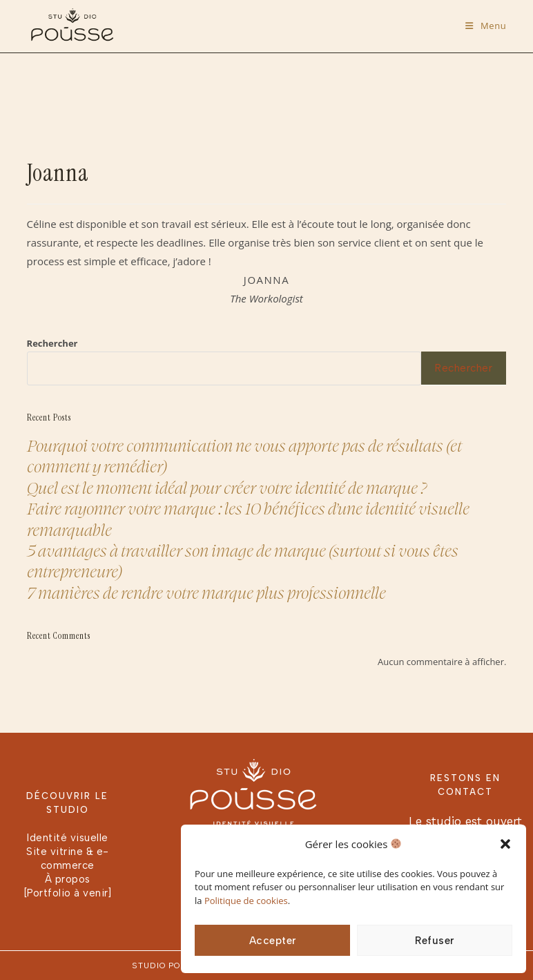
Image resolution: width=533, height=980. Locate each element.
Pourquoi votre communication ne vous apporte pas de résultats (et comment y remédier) (244, 455)
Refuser (435, 941)
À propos (68, 879)
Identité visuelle (68, 838)
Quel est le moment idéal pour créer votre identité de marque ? (227, 487)
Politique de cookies (246, 901)
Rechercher (52, 343)
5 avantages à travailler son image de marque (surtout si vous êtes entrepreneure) (243, 560)
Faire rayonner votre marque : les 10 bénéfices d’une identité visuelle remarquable (248, 518)
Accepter (273, 941)
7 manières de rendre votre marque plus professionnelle (206, 592)
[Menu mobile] (486, 26)
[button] (505, 844)
